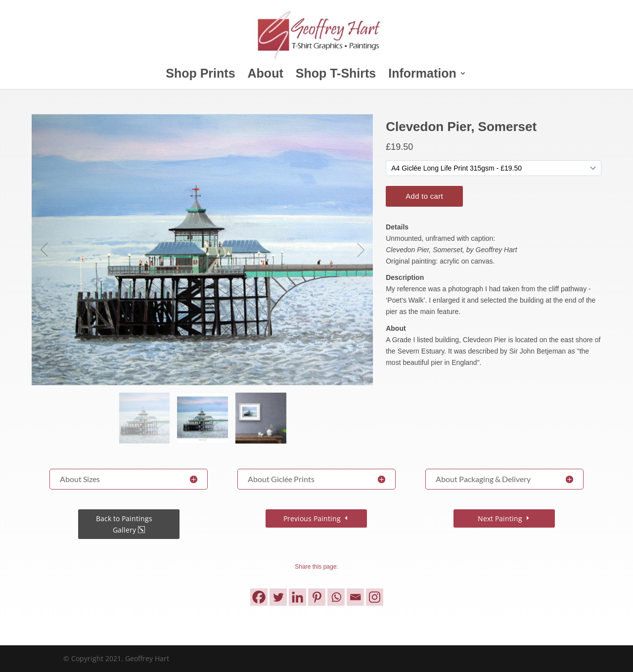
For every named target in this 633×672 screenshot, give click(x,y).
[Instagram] (375, 597)
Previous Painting (312, 518)
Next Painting (500, 518)
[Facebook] (259, 597)
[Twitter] (278, 597)
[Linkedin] (297, 597)
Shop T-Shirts (336, 75)
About (266, 75)
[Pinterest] (317, 597)
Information (422, 75)
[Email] (355, 597)
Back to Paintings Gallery (124, 524)
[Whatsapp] (336, 597)
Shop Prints (200, 75)
